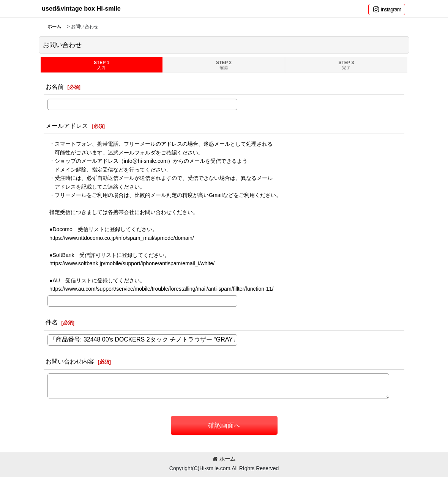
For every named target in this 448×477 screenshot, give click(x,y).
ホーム (224, 459)
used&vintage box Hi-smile (81, 8)
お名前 (55, 87)
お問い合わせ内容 (70, 361)
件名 (52, 322)
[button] (387, 9)
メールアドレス (67, 126)
